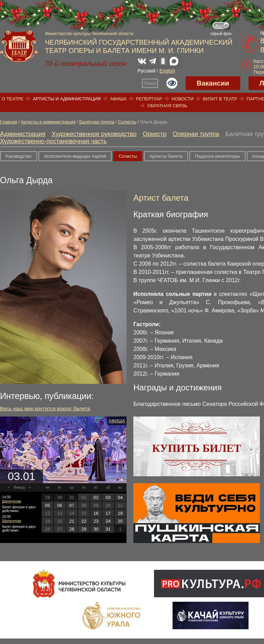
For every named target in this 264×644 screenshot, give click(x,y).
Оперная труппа (196, 134)
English (167, 71)
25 (120, 521)
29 (84, 529)
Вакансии (213, 83)
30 (96, 529)
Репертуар (149, 99)
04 (120, 497)
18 (120, 513)
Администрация (23, 134)
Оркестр (155, 134)
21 (71, 521)
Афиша (118, 99)
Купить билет (197, 448)
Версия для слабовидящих (172, 83)
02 (96, 497)
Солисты (127, 122)
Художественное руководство (94, 134)
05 (47, 505)
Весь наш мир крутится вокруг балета (45, 408)
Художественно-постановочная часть (53, 141)
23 (96, 521)
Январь (19, 487)
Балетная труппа (97, 122)
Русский (146, 71)
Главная (8, 122)
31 (108, 529)
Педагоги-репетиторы (217, 156)
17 (108, 513)
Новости (183, 99)
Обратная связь (168, 106)
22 (84, 521)
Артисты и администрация (67, 99)
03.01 (21, 476)
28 (71, 529)
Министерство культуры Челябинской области (89, 34)
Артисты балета (166, 156)
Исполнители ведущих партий (75, 156)
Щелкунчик (12, 501)
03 (108, 497)
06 (59, 505)
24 (108, 521)
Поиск (150, 83)
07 (71, 505)
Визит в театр (220, 99)
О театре (13, 99)
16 (96, 513)
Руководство (19, 156)
